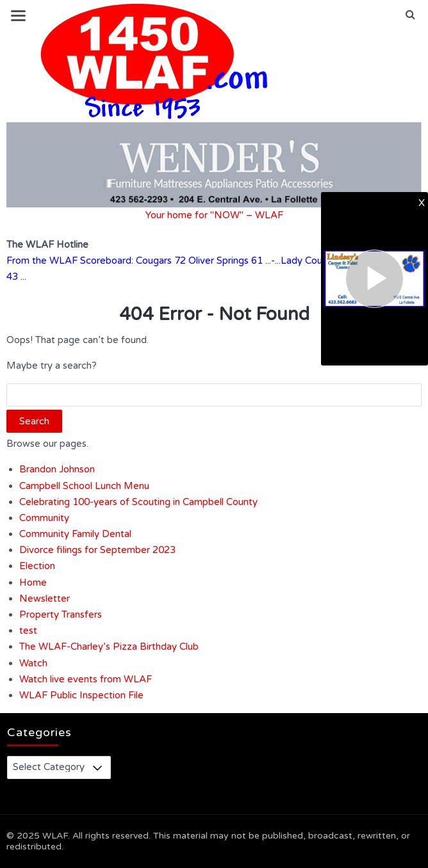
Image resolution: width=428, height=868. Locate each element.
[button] (410, 15)
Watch (33, 663)
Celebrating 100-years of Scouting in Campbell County (138, 502)
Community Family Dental (75, 534)
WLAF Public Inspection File (81, 695)
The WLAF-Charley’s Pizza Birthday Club (109, 647)
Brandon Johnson (57, 469)
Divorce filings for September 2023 (97, 550)
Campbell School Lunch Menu (84, 486)
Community (44, 518)
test (28, 631)
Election (37, 566)
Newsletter (45, 599)
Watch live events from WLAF (86, 679)
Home (33, 583)
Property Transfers (61, 615)
